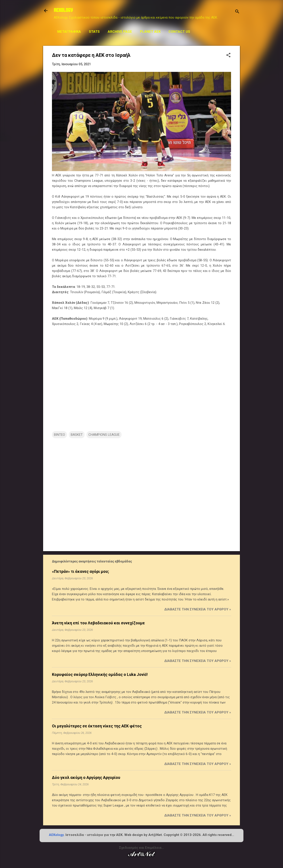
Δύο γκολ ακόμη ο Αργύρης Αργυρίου (86, 777)
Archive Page (120, 32)
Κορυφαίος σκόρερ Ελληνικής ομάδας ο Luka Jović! (100, 674)
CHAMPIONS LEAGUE (104, 435)
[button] (228, 55)
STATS (94, 32)
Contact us (179, 32)
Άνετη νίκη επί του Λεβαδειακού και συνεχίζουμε (98, 623)
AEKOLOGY (63, 11)
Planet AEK (150, 32)
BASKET (77, 435)
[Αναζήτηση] (237, 12)
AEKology (56, 835)
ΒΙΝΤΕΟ (59, 435)
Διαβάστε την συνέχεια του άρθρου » (198, 609)
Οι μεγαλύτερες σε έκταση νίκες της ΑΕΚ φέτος (97, 726)
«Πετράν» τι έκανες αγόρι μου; (80, 571)
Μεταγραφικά (69, 32)
